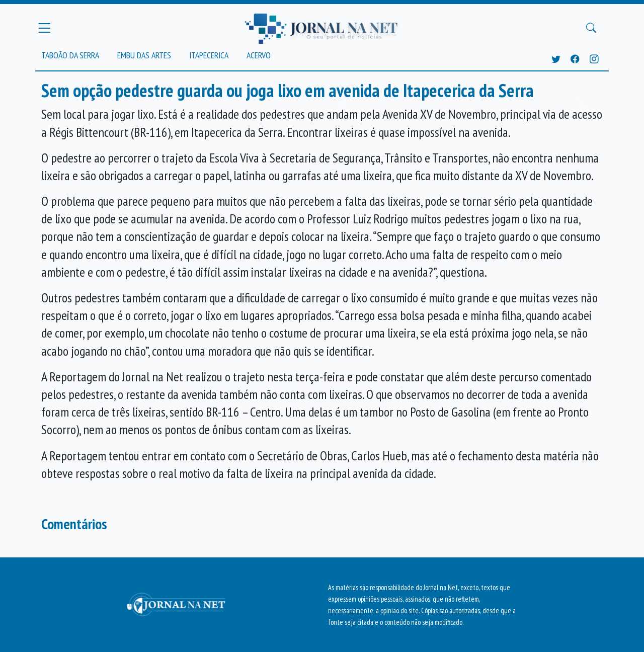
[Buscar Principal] (591, 28)
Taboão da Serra (70, 55)
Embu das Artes (144, 55)
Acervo (259, 55)
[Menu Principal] (44, 28)
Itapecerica (209, 55)
